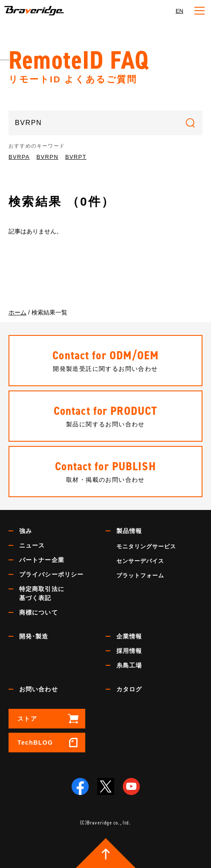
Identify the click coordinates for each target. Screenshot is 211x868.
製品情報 (129, 531)
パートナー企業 (42, 560)
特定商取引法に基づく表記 (42, 593)
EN (179, 11)
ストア (27, 719)
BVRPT (76, 157)
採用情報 (129, 651)
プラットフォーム (140, 575)
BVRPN (48, 157)
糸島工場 (129, 665)
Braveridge (34, 11)
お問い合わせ (39, 689)
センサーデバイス (140, 561)
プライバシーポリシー (51, 574)
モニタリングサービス (146, 546)
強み (26, 531)
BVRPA (19, 157)
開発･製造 (34, 636)
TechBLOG (35, 743)
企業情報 (129, 636)
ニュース (32, 545)
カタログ (129, 689)
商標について (39, 612)
